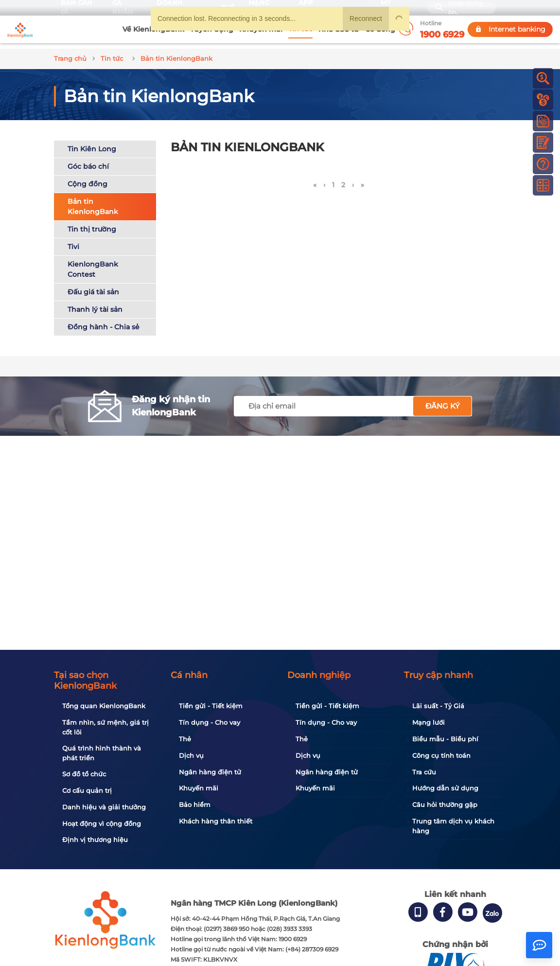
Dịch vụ (191, 755)
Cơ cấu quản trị (87, 790)
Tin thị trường (92, 224)
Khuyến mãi (199, 788)
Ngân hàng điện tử (210, 772)
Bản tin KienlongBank (93, 201)
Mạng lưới (429, 722)
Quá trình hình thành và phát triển (102, 753)
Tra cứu (424, 772)
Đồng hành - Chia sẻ (104, 322)
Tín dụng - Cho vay (210, 722)
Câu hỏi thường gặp (445, 805)
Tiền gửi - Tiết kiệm (211, 706)
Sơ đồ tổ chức (84, 774)
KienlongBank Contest (93, 264)
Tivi (73, 241)
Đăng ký (443, 401)
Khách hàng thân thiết (216, 821)
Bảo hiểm (195, 805)
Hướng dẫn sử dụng (445, 788)
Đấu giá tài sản (93, 286)
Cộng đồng (87, 179)
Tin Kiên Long (92, 143)
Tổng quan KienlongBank (104, 706)
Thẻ (185, 739)
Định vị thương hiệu (95, 840)
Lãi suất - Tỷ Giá (438, 706)
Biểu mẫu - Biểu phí (445, 739)
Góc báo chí (88, 161)
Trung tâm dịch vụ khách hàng (453, 826)
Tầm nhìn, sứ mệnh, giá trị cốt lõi (105, 727)
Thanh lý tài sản (95, 304)
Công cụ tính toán (441, 755)
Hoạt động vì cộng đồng (102, 823)
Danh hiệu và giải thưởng (104, 807)
